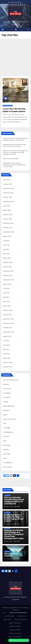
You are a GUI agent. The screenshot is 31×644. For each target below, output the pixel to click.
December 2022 (8, 319)
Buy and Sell (7, 389)
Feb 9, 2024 (7, 115)
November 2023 (8, 271)
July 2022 (6, 341)
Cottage (5, 402)
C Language (7, 393)
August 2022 (7, 336)
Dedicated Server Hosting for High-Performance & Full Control (14, 518)
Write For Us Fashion (15, 626)
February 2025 (8, 215)
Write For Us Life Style (15, 633)
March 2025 (7, 210)
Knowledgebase (8, 432)
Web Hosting (7, 467)
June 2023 (6, 293)
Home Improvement (8, 106)
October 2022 (7, 328)
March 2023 (7, 306)
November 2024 (8, 223)
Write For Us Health (15, 630)
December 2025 (8, 188)
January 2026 (7, 184)
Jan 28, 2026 (9, 524)
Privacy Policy (21, 616)
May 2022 (6, 349)
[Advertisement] (15, 55)
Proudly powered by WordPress (10, 608)
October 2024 (7, 228)
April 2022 (6, 354)
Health (5, 415)
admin (17, 507)
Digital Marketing (9, 406)
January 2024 (7, 267)
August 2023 (7, 284)
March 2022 (7, 358)
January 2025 (7, 219)
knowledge (6, 428)
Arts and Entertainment (11, 380)
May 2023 (6, 297)
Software (6, 450)
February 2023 (8, 310)
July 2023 (6, 288)
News (5, 441)
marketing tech (18, 115)
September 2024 (8, 232)
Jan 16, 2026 (9, 541)
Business (6, 384)
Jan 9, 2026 (9, 559)
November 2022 (8, 323)
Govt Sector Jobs (9, 616)
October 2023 (7, 275)
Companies (7, 397)
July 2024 (6, 241)
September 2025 (8, 201)
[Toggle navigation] (16, 29)
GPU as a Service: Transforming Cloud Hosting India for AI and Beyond (14, 501)
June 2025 (6, 206)
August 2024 (7, 236)
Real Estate (7, 445)
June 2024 (6, 245)
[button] (28, 29)
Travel (5, 458)
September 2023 (8, 280)
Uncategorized (8, 463)
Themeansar (15, 610)
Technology (7, 454)
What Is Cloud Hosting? (11, 159)
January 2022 (7, 367)
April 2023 (6, 302)
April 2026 (6, 180)
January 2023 (7, 315)
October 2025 (7, 197)
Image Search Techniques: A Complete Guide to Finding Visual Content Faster (14, 165)
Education (6, 410)
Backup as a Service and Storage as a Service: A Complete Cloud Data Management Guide (15, 152)
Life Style (6, 436)
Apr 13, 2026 (9, 507)
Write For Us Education (15, 623)
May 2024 (6, 249)
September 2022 (8, 332)
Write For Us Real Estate (15, 637)
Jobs (5, 423)
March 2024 (7, 258)
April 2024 (6, 254)
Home (4, 613)
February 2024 (8, 262)
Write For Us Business (21, 619)
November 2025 (8, 193)
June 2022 (6, 345)
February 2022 (8, 362)
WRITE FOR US (7, 619)
